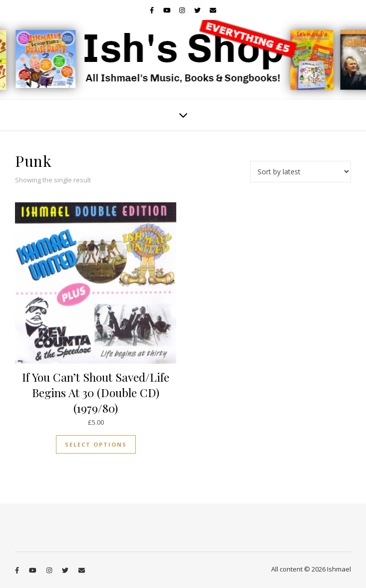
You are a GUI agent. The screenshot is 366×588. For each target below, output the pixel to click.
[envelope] (213, 10)
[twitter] (198, 10)
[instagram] (183, 10)
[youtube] (168, 10)
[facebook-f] (153, 10)
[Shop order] (301, 172)
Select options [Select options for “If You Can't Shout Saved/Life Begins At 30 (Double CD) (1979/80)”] (96, 444)
